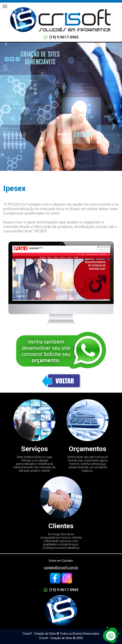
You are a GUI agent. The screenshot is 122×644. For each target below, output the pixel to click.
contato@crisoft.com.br (61, 568)
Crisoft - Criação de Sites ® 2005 (61, 638)
